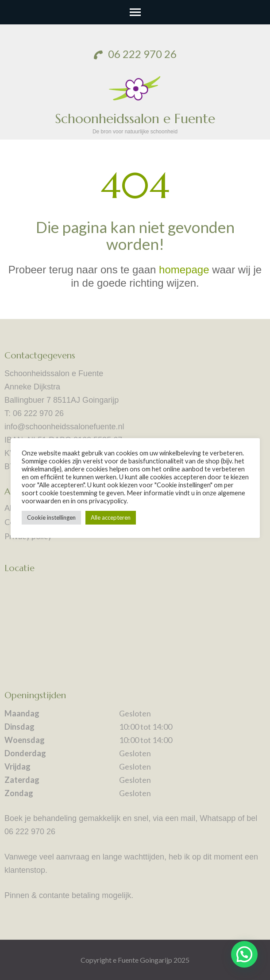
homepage (184, 270)
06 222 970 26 (135, 54)
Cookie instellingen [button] (51, 517)
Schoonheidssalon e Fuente (135, 119)
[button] (244, 954)
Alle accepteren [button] (111, 517)
